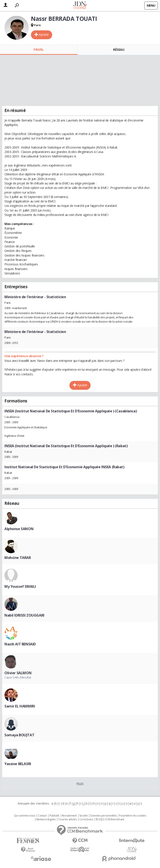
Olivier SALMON (18, 673)
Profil (39, 50)
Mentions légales (46, 819)
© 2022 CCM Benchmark (110, 819)
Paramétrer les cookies (133, 816)
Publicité (54, 816)
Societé (84, 816)
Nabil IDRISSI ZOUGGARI (24, 615)
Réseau (119, 50)
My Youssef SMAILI (20, 586)
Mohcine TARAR (18, 558)
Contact (42, 816)
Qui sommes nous (25, 816)
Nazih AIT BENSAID (20, 644)
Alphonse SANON (19, 529)
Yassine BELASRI (18, 764)
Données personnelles (103, 816)
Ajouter (44, 34)
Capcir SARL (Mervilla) (18, 677)
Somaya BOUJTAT (19, 735)
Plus (80, 784)
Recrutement (69, 816)
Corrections (86, 819)
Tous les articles (67, 819)
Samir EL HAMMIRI (20, 706)
